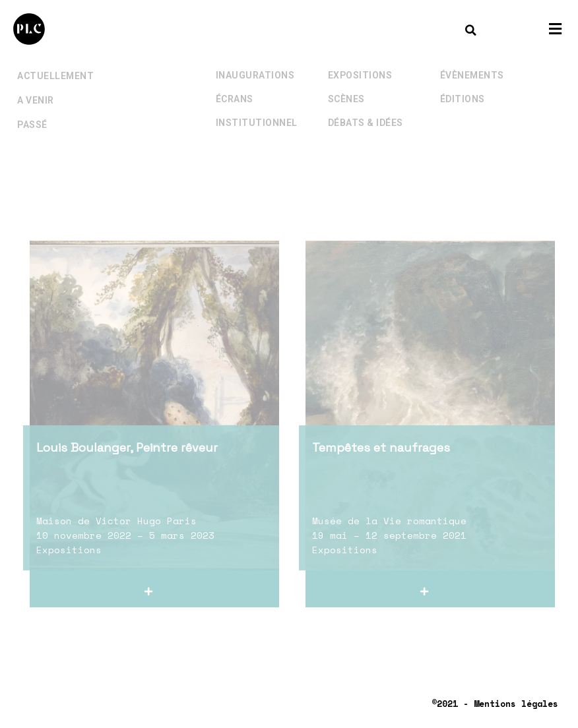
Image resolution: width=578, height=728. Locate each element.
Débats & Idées (366, 109)
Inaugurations (255, 62)
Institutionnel (257, 109)
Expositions (360, 62)
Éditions (463, 86)
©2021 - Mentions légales (495, 704)
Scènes (346, 86)
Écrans (235, 86)
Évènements (472, 62)
